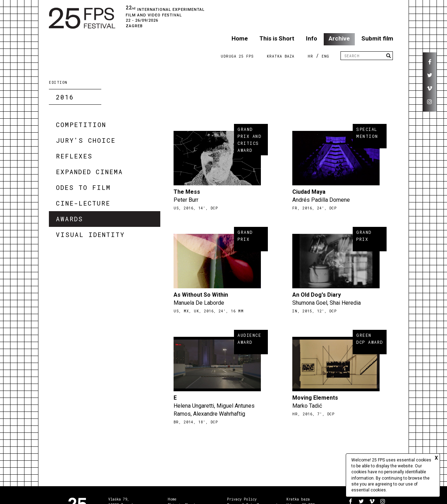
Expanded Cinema (89, 172)
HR (310, 56)
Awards (69, 219)
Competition (81, 125)
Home (240, 38)
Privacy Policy (242, 499)
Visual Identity (90, 235)
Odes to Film (83, 187)
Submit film (377, 38)
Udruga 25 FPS (237, 56)
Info (312, 38)
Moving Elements (315, 398)
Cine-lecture (83, 203)
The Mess (187, 192)
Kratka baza (298, 499)
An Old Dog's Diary (317, 295)
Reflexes (74, 156)
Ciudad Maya (309, 192)
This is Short (277, 38)
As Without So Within (201, 295)
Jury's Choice (86, 140)
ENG (325, 56)
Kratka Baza (281, 56)
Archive (339, 38)
